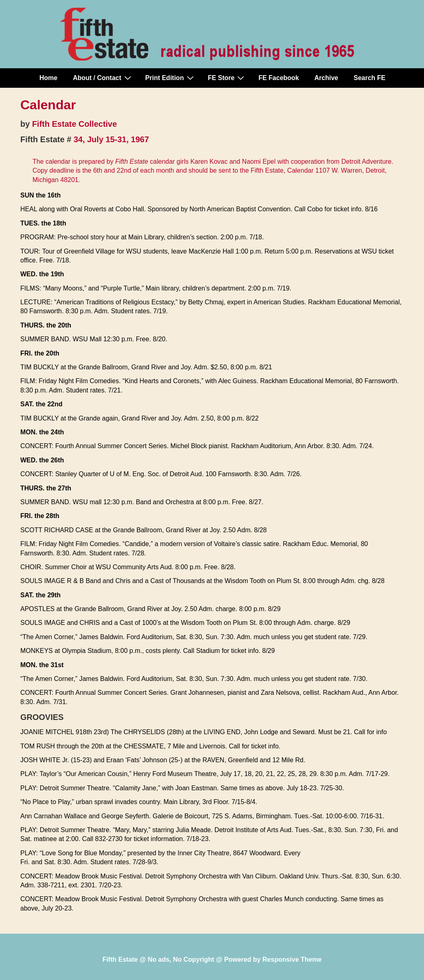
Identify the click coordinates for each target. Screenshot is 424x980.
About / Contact (103, 78)
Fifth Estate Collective (75, 124)
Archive (326, 78)
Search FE (370, 78)
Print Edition (171, 78)
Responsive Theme (292, 959)
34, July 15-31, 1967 (111, 139)
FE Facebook (279, 78)
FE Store (227, 78)
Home (48, 78)
